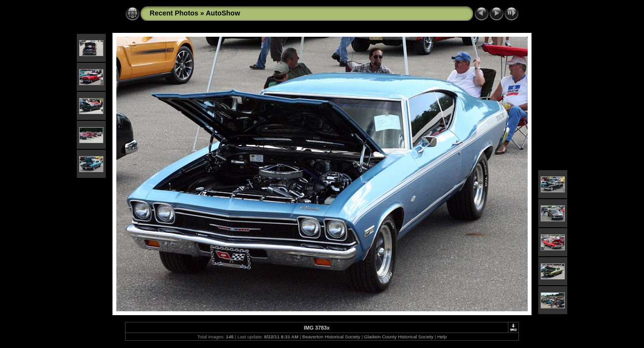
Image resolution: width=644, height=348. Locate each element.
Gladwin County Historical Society (399, 337)
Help (442, 337)
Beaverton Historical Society (331, 337)
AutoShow (223, 13)
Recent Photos (174, 13)
